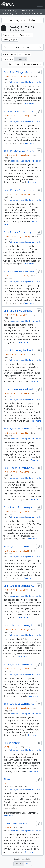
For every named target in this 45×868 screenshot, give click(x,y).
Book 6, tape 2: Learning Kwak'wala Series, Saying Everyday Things (19, 468)
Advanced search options (17, 47)
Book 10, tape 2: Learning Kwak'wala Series (19, 151)
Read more (29, 104)
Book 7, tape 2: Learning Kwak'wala (19, 547)
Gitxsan (8, 779)
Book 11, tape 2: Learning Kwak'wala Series (19, 232)
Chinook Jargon (12, 743)
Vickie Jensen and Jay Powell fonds (25, 82)
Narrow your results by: (22, 20)
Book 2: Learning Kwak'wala (19, 271)
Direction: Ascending (32, 64)
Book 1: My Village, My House (19, 72)
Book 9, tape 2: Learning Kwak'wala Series (19, 704)
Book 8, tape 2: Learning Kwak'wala (19, 625)
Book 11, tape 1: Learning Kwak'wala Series (19, 190)
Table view (21, 59)
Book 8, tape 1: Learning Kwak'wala (19, 586)
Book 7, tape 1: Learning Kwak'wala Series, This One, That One (19, 507)
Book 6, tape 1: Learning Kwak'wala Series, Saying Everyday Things (19, 429)
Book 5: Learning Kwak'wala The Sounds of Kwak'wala (19, 389)
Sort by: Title (14, 64)
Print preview (9, 54)
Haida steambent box (15, 823)
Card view (8, 59)
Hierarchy (24, 54)
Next (28, 864)
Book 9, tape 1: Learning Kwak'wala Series (19, 664)
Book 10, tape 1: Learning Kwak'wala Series (19, 111)
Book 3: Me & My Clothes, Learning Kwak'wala (19, 311)
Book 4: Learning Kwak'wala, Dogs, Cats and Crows (19, 350)
